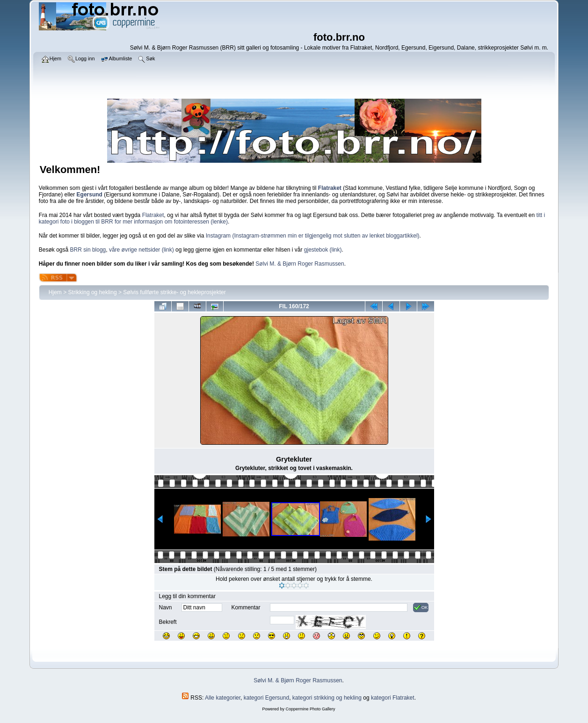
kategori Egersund (266, 698)
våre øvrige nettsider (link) (142, 250)
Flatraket (153, 215)
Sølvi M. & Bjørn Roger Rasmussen (300, 264)
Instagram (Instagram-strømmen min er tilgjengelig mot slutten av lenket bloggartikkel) (313, 236)
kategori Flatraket (393, 698)
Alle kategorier (223, 698)
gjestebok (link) (323, 250)
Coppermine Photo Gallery (310, 709)
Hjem (55, 292)
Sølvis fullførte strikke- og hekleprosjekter (174, 292)
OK (421, 607)
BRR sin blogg (88, 250)
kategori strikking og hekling (327, 698)
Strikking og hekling (93, 292)
